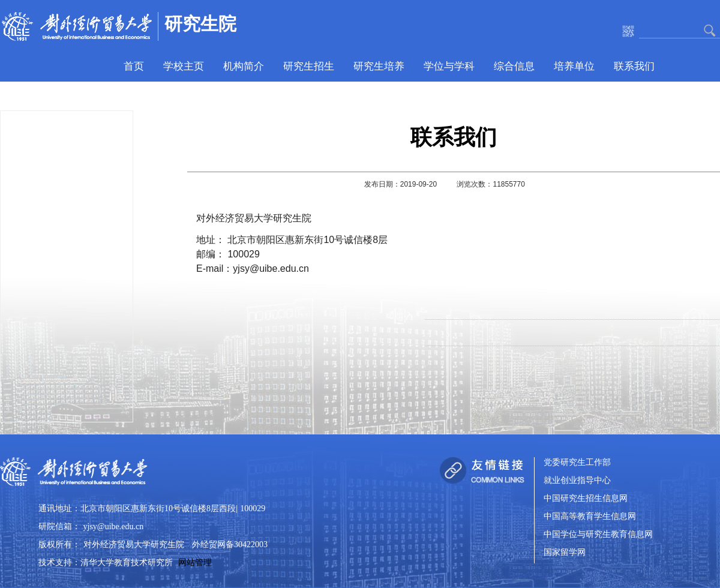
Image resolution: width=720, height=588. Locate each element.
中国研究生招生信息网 (586, 499)
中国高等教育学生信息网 (590, 517)
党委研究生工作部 (577, 463)
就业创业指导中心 (577, 481)
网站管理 (195, 562)
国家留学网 (565, 553)
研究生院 (200, 24)
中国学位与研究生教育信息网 (598, 535)
